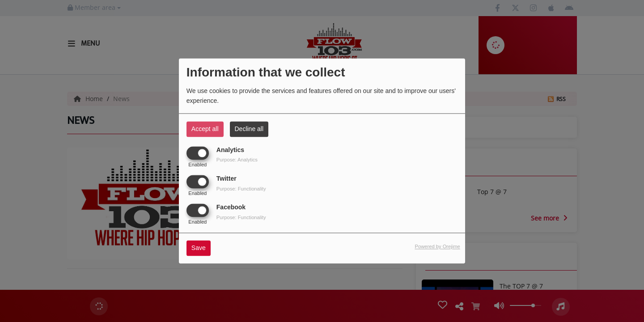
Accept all (205, 129)
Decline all (249, 129)
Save (199, 248)
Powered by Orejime (437, 247)
